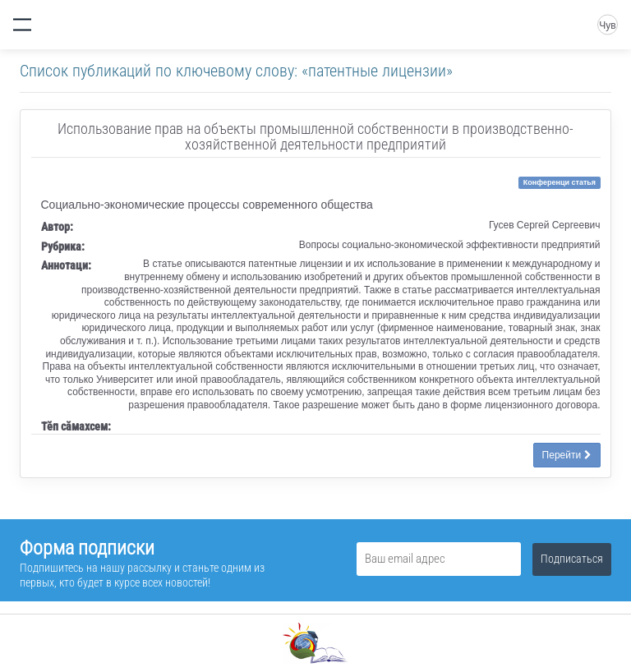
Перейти (567, 455)
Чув (607, 25)
